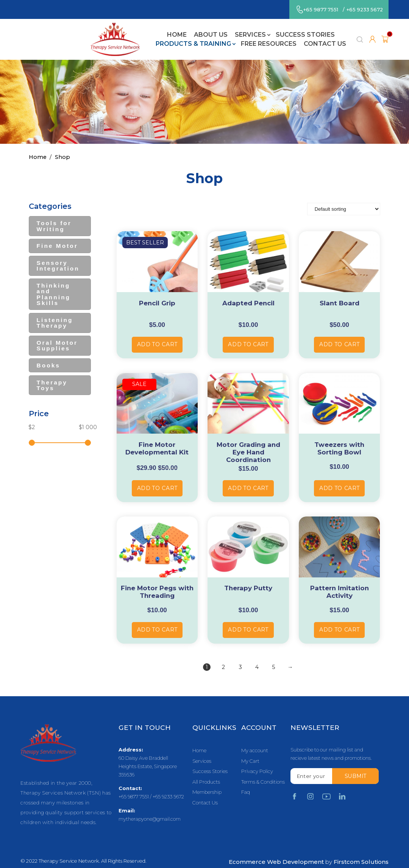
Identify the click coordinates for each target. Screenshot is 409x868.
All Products (206, 772)
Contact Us (231, 38)
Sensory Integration (58, 256)
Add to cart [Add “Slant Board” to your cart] (340, 334)
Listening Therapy (55, 313)
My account (255, 741)
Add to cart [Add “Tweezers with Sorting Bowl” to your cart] (340, 478)
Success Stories (211, 29)
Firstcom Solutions (361, 852)
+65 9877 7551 (321, 10)
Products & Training (285, 29)
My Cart (250, 751)
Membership (207, 783)
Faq (246, 783)
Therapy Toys (52, 375)
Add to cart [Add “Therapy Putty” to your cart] (248, 620)
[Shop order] (344, 199)
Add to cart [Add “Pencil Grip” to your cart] (157, 334)
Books (48, 355)
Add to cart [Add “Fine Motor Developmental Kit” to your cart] (157, 478)
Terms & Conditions (263, 772)
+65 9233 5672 (365, 10)
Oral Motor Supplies (57, 336)
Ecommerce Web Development (276, 852)
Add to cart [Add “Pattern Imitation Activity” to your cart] (340, 620)
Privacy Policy (257, 762)
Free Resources (175, 38)
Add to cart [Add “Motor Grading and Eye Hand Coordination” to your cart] (248, 478)
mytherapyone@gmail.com (150, 809)
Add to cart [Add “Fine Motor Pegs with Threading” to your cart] (157, 620)
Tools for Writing (54, 216)
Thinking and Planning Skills (54, 284)
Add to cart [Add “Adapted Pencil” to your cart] (248, 334)
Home (83, 29)
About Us (116, 29)
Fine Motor (57, 236)
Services (156, 29)
